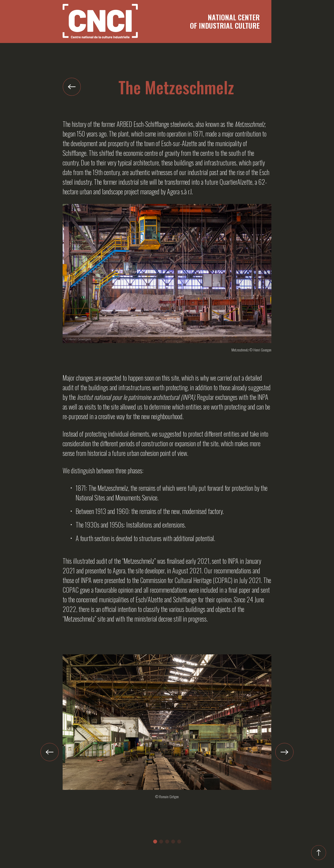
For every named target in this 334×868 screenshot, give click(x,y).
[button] (155, 842)
